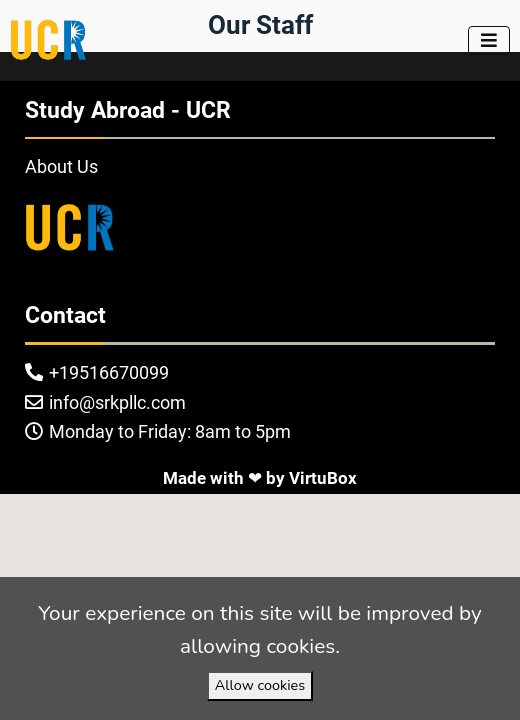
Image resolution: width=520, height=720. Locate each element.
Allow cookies (260, 685)
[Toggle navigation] (489, 40)
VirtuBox (323, 478)
